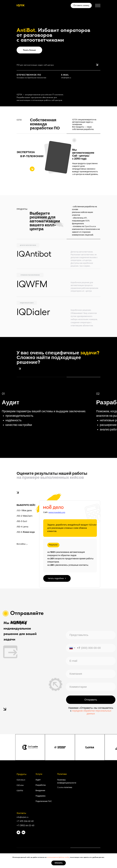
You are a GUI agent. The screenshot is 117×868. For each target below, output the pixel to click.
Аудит (38, 780)
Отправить (91, 700)
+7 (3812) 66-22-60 (25, 825)
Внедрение (40, 791)
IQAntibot (34, 254)
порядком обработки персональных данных (92, 712)
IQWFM (32, 284)
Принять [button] (59, 863)
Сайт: (54, 512)
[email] (91, 661)
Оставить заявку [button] (81, 5)
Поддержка (40, 796)
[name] (91, 635)
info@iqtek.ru (66, 78)
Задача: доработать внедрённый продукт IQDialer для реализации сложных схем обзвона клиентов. (72, 528)
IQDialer (33, 312)
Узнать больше (29, 50)
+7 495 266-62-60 (25, 821)
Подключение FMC (44, 801)
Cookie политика (65, 787)
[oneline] (91, 674)
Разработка (41, 785)
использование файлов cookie (58, 857)
